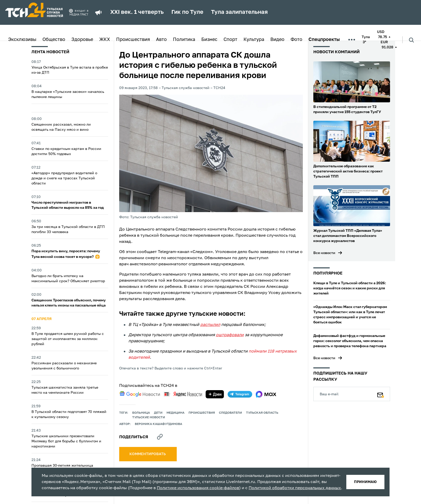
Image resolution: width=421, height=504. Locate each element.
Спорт (230, 40)
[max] (266, 394)
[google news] (140, 394)
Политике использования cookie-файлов (198, 488)
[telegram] (240, 394)
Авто (161, 40)
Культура (254, 40)
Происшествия (133, 40)
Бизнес (209, 40)
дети (158, 413)
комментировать (148, 454)
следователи (230, 413)
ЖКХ (105, 40)
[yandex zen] (215, 394)
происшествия (202, 413)
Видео (277, 40)
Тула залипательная (239, 12)
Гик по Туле (187, 12)
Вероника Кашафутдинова (158, 424)
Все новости (324, 253)
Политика (184, 40)
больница (141, 413)
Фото (296, 40)
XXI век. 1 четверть (137, 12)
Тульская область (262, 413)
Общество (54, 40)
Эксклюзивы (22, 40)
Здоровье (82, 40)
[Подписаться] (381, 394)
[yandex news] (183, 394)
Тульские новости (149, 418)
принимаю (365, 482)
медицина (175, 413)
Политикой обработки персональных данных (295, 488)
